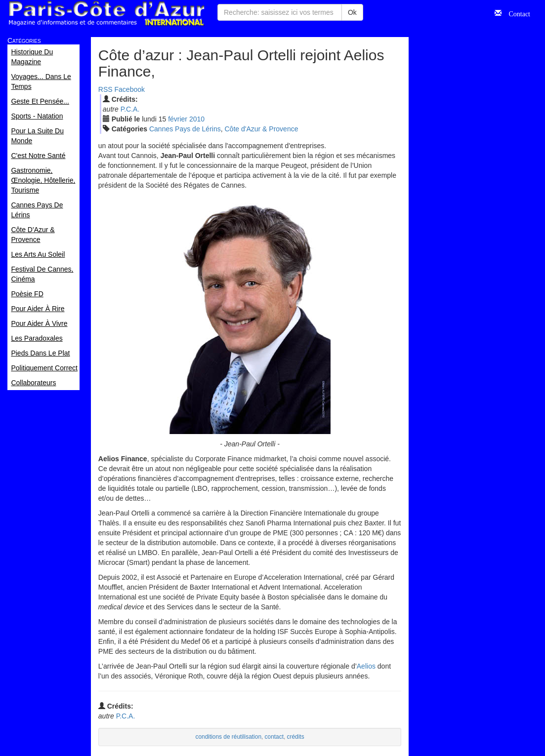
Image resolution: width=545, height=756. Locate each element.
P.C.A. (130, 109)
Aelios (366, 666)
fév (178, 119)
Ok (352, 12)
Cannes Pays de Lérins (185, 129)
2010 (197, 119)
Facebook (130, 89)
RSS (105, 89)
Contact (516, 13)
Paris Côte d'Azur (106, 14)
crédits (296, 737)
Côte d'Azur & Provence (262, 129)
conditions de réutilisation (228, 737)
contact (274, 737)
